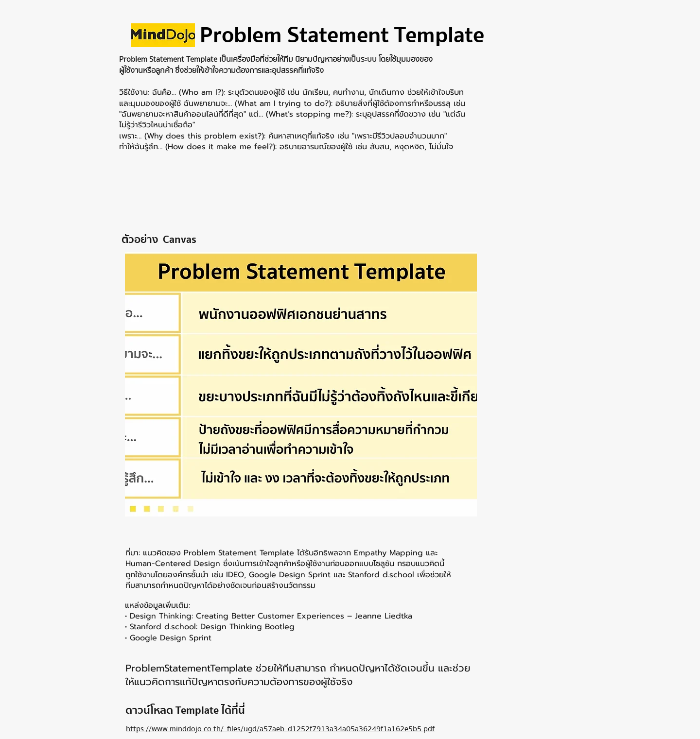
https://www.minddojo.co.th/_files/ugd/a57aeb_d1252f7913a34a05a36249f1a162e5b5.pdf (280, 729)
